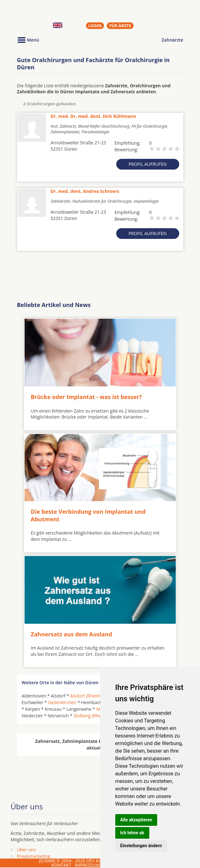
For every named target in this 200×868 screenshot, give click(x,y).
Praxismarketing (34, 856)
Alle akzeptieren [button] (136, 820)
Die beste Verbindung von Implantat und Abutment (88, 515)
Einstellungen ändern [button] (141, 846)
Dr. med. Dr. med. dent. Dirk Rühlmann (94, 116)
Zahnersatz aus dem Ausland (71, 634)
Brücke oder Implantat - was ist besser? (86, 397)
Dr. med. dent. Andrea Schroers (85, 191)
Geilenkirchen (62, 702)
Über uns (26, 850)
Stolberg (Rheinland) (94, 716)
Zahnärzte (172, 40)
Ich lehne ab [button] (132, 833)
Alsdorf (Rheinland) (90, 696)
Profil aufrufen (148, 164)
